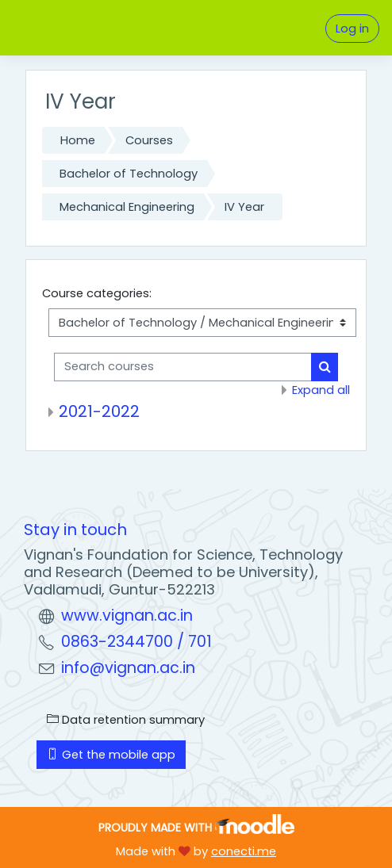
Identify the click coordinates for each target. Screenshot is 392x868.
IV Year (244, 207)
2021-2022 (99, 411)
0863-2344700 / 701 (136, 642)
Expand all (321, 390)
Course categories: (97, 293)
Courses (149, 140)
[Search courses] (183, 367)
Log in (352, 29)
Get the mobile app (111, 755)
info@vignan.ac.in (128, 668)
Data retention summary (126, 720)
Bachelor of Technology (129, 174)
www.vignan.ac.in (127, 616)
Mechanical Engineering (127, 207)
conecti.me (244, 851)
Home (78, 140)
